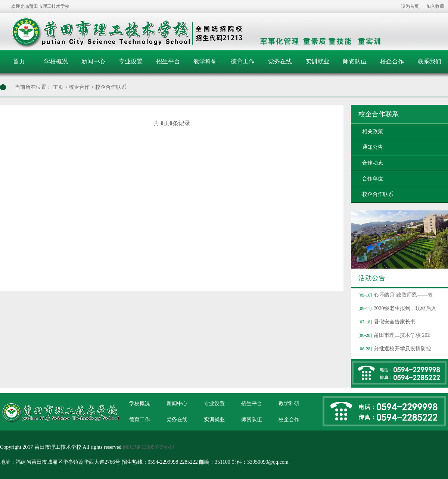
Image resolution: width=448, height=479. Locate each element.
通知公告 (373, 147)
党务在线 (280, 61)
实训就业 (317, 61)
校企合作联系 (111, 87)
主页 (58, 87)
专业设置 (131, 61)
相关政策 (373, 132)
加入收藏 (435, 6)
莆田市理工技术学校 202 (393, 335)
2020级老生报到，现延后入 (396, 308)
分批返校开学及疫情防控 (394, 349)
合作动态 (373, 163)
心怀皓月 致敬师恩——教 (395, 295)
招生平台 (168, 61)
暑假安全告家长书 (386, 322)
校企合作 (392, 61)
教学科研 (205, 61)
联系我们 (429, 61)
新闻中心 (93, 61)
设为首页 (410, 6)
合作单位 (373, 179)
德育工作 (243, 61)
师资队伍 (355, 61)
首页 (19, 61)
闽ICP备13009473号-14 (149, 447)
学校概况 (56, 61)
